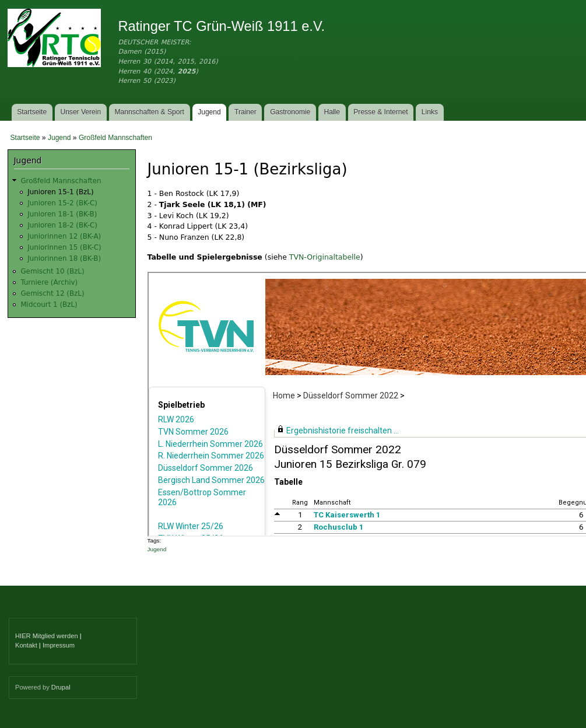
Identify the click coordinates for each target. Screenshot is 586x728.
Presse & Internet (380, 112)
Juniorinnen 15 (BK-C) (64, 247)
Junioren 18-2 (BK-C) (62, 225)
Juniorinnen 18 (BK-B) (64, 258)
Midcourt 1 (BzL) (49, 304)
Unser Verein (80, 112)
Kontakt (26, 645)
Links (430, 112)
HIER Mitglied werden (47, 636)
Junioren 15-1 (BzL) (60, 192)
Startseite (32, 112)
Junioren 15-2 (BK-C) (62, 203)
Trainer (245, 112)
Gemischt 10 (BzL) (52, 271)
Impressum (59, 645)
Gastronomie (290, 112)
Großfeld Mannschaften (115, 138)
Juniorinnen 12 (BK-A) (64, 236)
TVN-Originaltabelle (325, 257)
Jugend (209, 112)
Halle (332, 112)
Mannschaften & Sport (149, 112)
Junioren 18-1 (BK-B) (62, 214)
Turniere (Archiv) (49, 282)
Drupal (61, 687)
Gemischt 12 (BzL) (52, 293)
